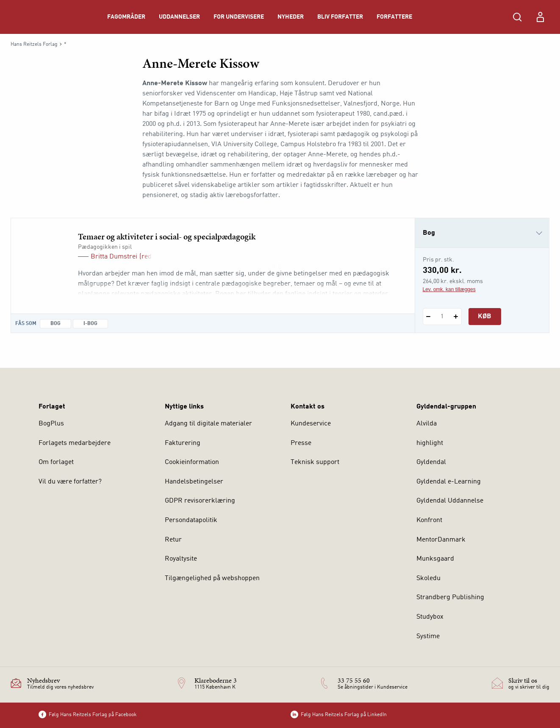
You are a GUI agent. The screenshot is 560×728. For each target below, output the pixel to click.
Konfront (429, 520)
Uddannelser (179, 17)
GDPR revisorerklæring (200, 501)
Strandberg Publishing (450, 597)
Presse (301, 443)
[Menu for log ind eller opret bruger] (540, 17)
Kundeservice (311, 424)
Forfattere (394, 17)
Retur (173, 540)
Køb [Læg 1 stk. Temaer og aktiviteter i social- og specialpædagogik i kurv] (485, 317)
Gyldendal (431, 462)
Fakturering (183, 443)
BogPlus (51, 424)
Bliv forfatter (340, 17)
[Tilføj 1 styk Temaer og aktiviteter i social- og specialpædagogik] (456, 317)
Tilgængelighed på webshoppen (212, 578)
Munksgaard (435, 559)
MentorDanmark (441, 540)
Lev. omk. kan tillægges (449, 289)
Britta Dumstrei (114, 257)
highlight (430, 443)
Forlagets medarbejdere (75, 443)
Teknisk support (315, 462)
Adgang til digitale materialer (208, 424)
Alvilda (427, 424)
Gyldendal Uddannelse (450, 501)
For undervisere (239, 17)
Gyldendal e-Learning (449, 482)
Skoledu (428, 578)
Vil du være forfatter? (70, 482)
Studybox (430, 617)
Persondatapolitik (191, 520)
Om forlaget (56, 462)
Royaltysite (181, 559)
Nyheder (291, 17)
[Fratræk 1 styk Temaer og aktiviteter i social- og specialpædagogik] (428, 317)
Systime (428, 636)
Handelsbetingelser (194, 482)
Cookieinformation (192, 462)
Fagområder (126, 17)
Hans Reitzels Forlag (34, 44)
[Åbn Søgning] (517, 17)
